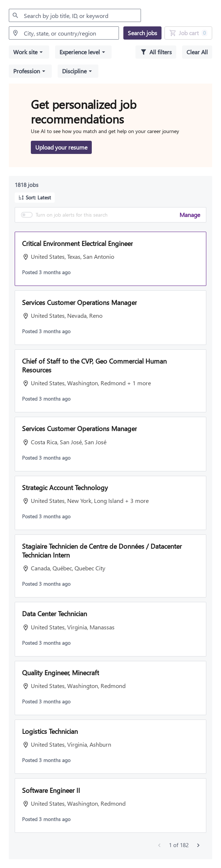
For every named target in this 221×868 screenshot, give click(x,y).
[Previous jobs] (159, 845)
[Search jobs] (142, 33)
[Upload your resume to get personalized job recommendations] (61, 147)
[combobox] (75, 15)
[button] (29, 52)
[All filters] (156, 52)
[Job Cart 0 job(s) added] (188, 33)
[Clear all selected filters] (197, 52)
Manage (190, 215)
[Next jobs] (198, 845)
